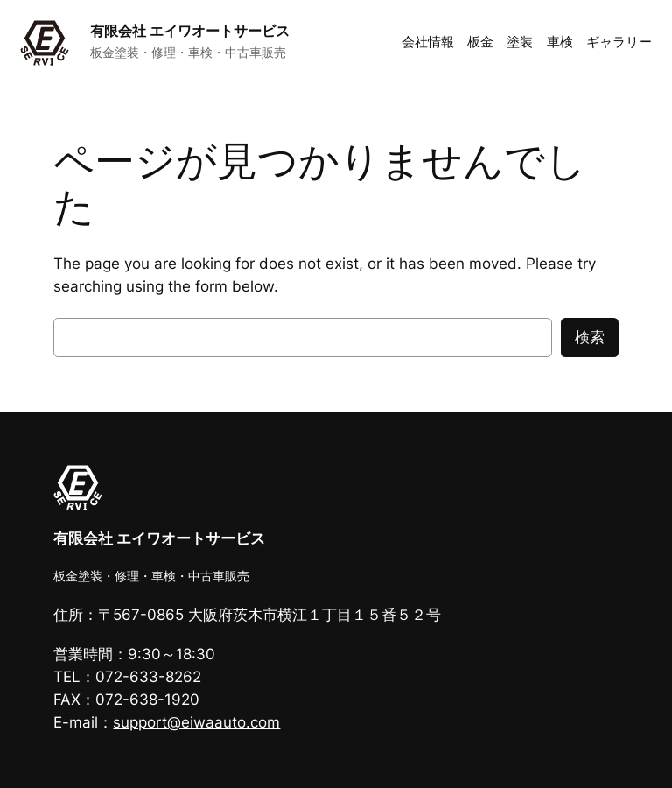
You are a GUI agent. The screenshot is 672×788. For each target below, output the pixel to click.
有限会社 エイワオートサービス (190, 31)
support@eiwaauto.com (196, 722)
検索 (590, 337)
